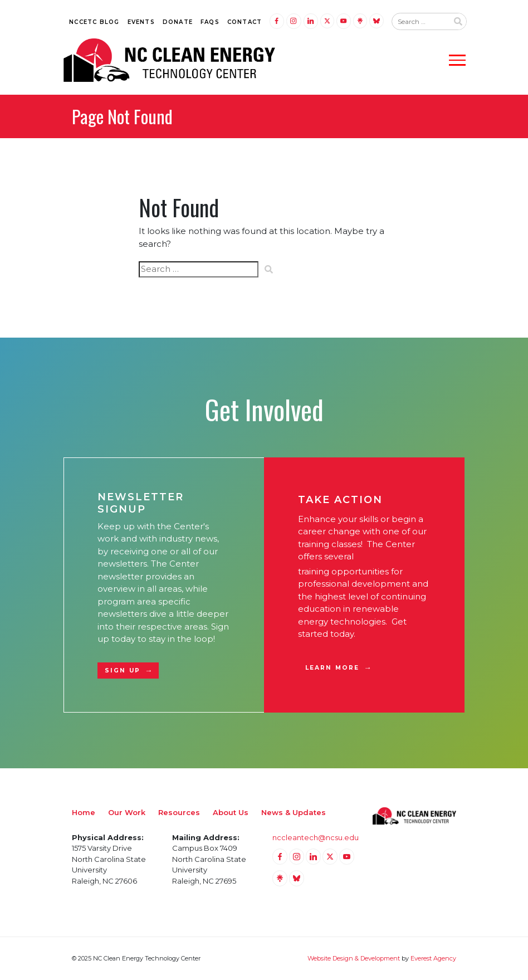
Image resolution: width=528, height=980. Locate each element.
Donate (178, 22)
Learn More (332, 668)
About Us (231, 812)
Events (141, 22)
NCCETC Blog (94, 22)
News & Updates (294, 812)
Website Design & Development (354, 958)
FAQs (210, 22)
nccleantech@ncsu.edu (316, 837)
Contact (245, 22)
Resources (179, 812)
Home (84, 812)
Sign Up (123, 671)
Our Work (127, 812)
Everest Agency (433, 958)
